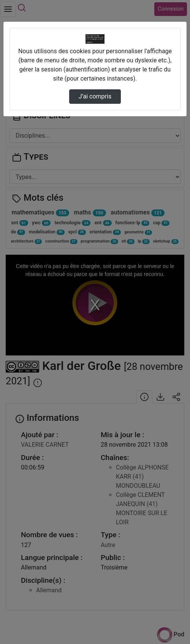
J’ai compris (95, 96)
